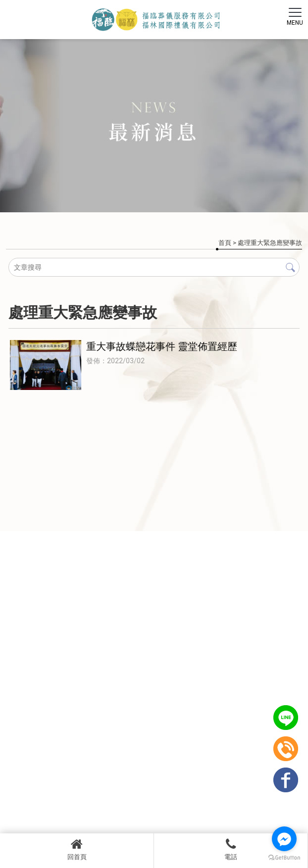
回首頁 (77, 849)
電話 (231, 849)
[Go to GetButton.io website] (284, 858)
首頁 (225, 243)
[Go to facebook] (284, 839)
